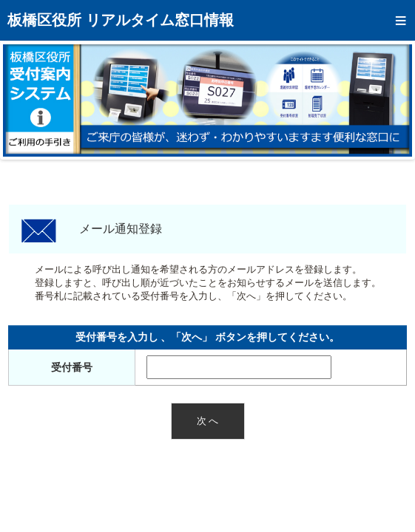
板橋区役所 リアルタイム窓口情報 (121, 20)
